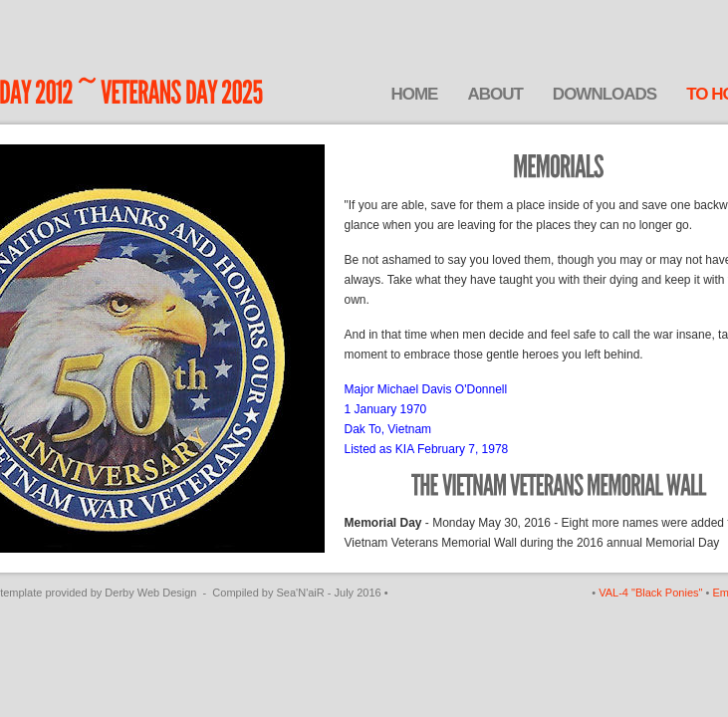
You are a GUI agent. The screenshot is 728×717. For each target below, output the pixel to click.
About (494, 94)
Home (414, 94)
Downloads (605, 94)
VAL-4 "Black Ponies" (650, 593)
